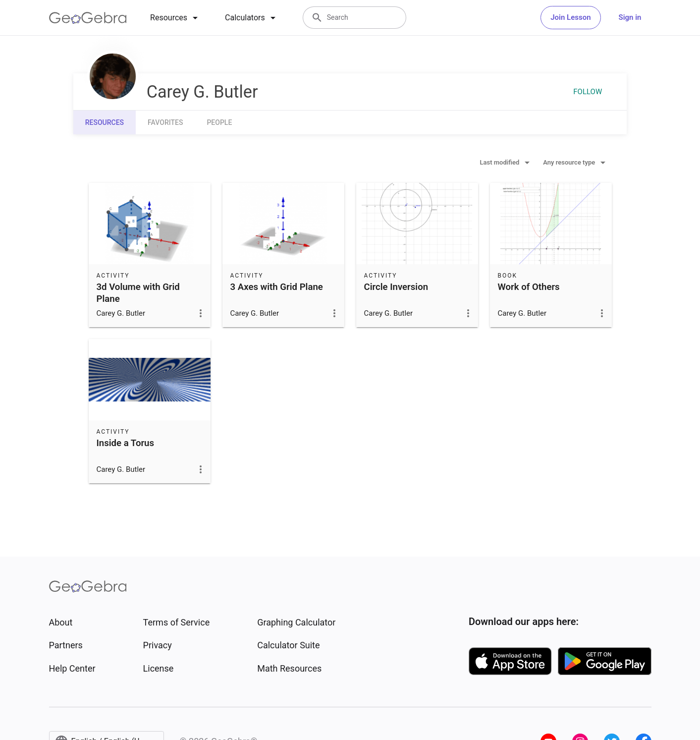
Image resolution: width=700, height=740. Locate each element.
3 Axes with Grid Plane (277, 287)
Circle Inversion (396, 287)
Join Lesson (570, 17)
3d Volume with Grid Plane (138, 293)
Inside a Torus (126, 443)
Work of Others (529, 287)
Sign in (630, 17)
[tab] (176, 18)
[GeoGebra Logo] (88, 18)
